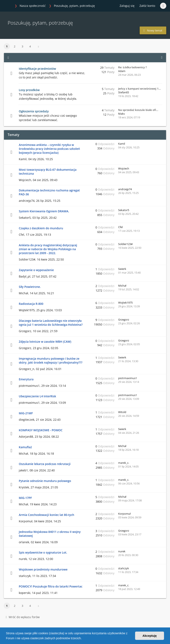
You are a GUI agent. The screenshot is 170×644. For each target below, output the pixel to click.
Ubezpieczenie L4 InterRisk (37, 396)
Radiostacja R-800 (31, 304)
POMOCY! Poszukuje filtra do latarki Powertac (51, 586)
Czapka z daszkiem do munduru (41, 228)
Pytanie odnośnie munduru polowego (45, 481)
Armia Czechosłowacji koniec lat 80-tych (46, 515)
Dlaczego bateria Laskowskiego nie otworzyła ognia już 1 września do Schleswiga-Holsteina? (51, 323)
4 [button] (30, 46)
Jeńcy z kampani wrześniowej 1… (139, 89)
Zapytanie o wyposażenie (36, 270)
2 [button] (15, 46)
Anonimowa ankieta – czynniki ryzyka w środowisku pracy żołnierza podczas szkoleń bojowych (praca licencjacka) (49, 149)
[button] (83, 639)
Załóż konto (147, 6)
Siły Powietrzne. (30, 287)
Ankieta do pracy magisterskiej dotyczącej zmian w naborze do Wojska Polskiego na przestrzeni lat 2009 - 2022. (48, 249)
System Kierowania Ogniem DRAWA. (44, 211)
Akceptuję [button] (150, 636)
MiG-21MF (26, 413)
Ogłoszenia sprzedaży (34, 111)
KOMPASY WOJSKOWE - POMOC (41, 430)
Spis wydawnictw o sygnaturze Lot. (43, 552)
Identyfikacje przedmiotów (37, 69)
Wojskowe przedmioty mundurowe (43, 569)
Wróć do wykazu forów (23, 617)
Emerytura (26, 379)
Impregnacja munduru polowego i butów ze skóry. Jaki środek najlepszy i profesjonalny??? (51, 360)
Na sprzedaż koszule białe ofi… (138, 110)
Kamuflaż (25, 447)
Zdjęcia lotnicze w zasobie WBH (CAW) (45, 342)
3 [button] (22, 46)
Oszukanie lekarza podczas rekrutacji (45, 464)
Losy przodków (29, 90)
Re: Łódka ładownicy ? (133, 67)
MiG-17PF (25, 498)
